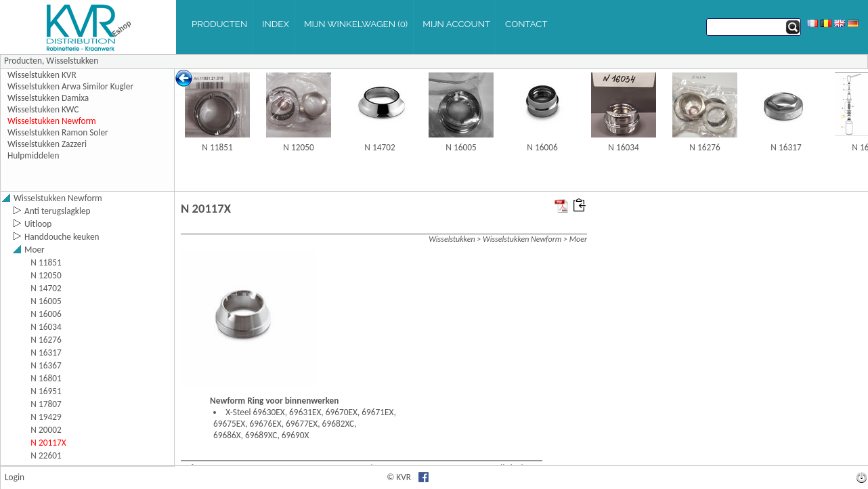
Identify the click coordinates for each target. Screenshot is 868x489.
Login (15, 477)
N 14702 (379, 147)
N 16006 (542, 147)
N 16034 (623, 147)
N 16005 (461, 147)
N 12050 (298, 147)
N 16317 (786, 147)
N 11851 (217, 147)
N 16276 (704, 147)
